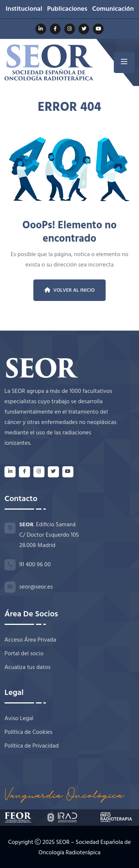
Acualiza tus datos (27, 668)
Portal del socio (24, 654)
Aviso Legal (19, 719)
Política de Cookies (28, 733)
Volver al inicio (70, 290)
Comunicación (113, 9)
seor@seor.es (36, 587)
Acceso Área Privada (30, 640)
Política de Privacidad (32, 746)
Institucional (24, 9)
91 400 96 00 (35, 565)
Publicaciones (67, 9)
